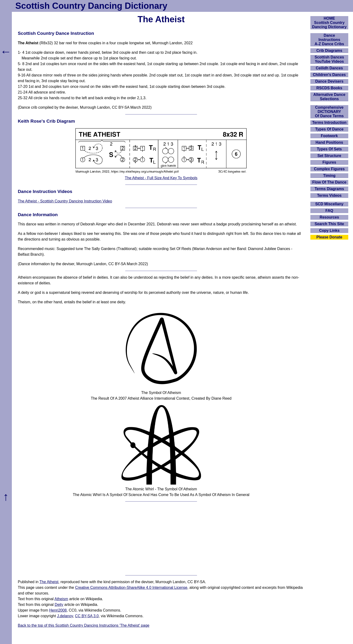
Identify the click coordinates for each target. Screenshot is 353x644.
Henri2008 (58, 610)
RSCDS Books (329, 88)
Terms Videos (329, 195)
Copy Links (329, 230)
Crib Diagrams (329, 51)
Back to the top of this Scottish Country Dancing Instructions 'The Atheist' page (84, 625)
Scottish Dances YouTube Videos (329, 59)
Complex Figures (329, 169)
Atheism (61, 599)
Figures (329, 162)
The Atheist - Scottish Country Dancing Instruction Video (65, 201)
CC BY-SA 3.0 (87, 616)
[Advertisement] (161, 538)
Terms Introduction (329, 123)
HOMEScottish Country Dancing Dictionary (329, 23)
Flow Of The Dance (329, 182)
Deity (59, 605)
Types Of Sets (329, 149)
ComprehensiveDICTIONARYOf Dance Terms (329, 112)
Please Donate (329, 237)
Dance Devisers (329, 81)
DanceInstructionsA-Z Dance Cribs (329, 40)
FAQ (329, 211)
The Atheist (49, 582)
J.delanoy (65, 616)
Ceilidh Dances (329, 68)
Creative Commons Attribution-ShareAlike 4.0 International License (131, 588)
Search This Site (329, 224)
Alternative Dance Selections (329, 97)
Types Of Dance (329, 129)
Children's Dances (329, 75)
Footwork (329, 136)
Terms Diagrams (329, 189)
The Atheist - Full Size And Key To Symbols (161, 178)
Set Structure (329, 156)
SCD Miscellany (329, 204)
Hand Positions (329, 142)
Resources (329, 217)
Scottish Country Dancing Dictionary (91, 6)
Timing (329, 176)
